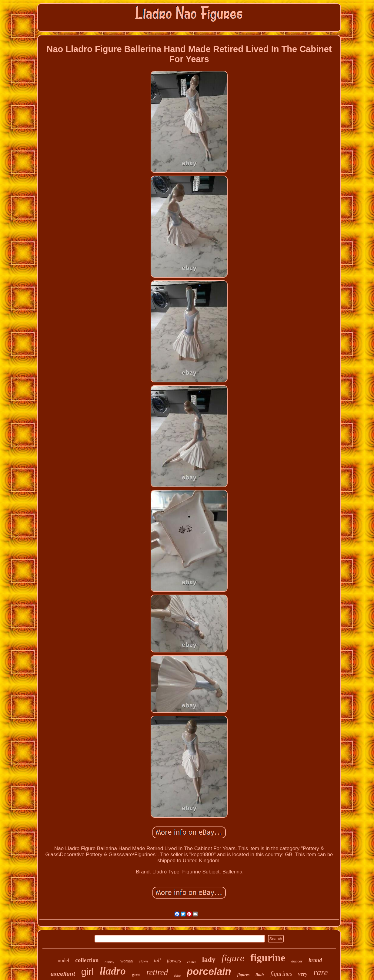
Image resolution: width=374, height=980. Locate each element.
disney (109, 962)
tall (157, 960)
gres (136, 974)
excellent (63, 974)
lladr (260, 975)
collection (87, 960)
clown (143, 961)
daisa (177, 976)
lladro (113, 971)
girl (87, 972)
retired (157, 972)
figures (243, 975)
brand (315, 960)
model (63, 960)
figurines (281, 974)
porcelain (209, 971)
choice (192, 962)
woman (127, 961)
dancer (297, 961)
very (303, 974)
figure (233, 958)
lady (209, 959)
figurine (268, 958)
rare (321, 972)
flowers (174, 961)
